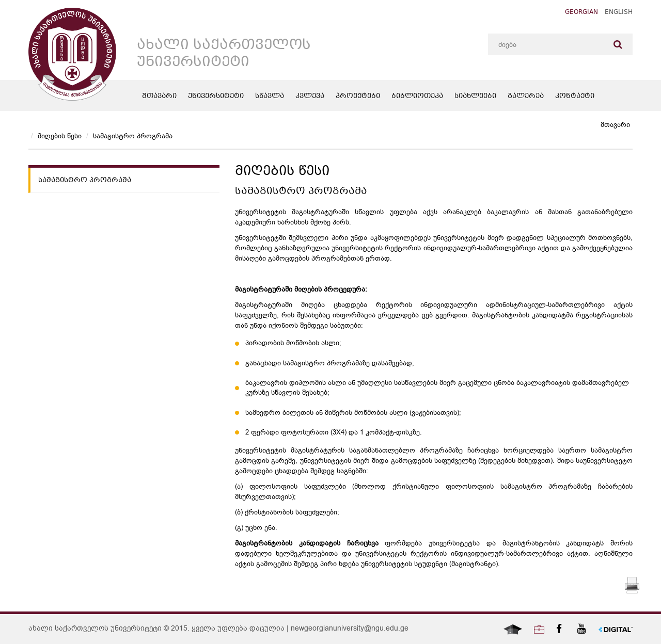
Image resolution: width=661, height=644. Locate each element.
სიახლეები (475, 96)
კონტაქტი (575, 96)
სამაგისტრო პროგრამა (133, 136)
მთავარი (159, 96)
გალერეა (526, 96)
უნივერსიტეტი (216, 96)
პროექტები (358, 96)
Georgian (581, 13)
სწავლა (270, 96)
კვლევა (310, 96)
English (619, 13)
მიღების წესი (60, 136)
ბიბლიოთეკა (417, 96)
